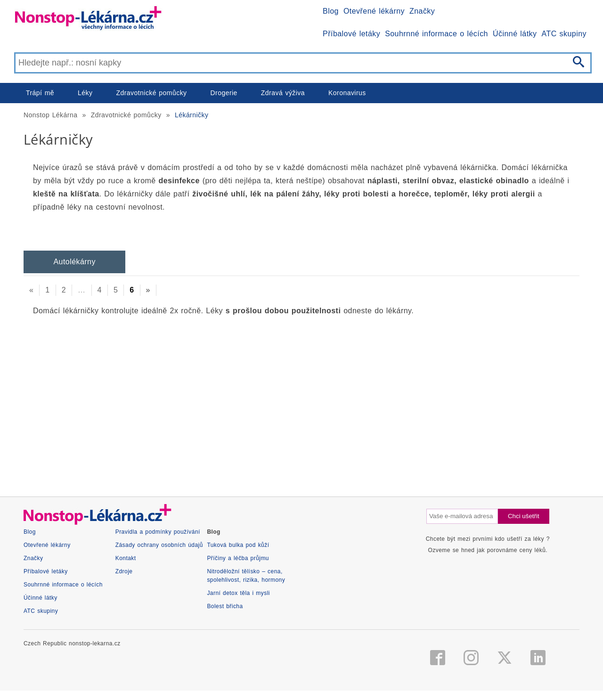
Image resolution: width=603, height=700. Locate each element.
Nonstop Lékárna (50, 115)
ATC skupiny (564, 34)
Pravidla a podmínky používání (158, 532)
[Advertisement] (301, 398)
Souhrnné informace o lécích (436, 34)
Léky (85, 93)
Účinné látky (515, 34)
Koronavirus (347, 93)
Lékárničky (191, 115)
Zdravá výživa (283, 93)
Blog (331, 11)
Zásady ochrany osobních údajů (159, 545)
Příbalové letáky (351, 34)
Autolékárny (74, 262)
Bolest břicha (225, 606)
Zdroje (124, 571)
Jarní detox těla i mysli (238, 593)
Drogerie (224, 93)
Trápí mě (40, 93)
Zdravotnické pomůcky (151, 93)
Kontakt (126, 558)
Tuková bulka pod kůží (238, 545)
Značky (422, 11)
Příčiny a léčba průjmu (238, 558)
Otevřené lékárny (374, 11)
